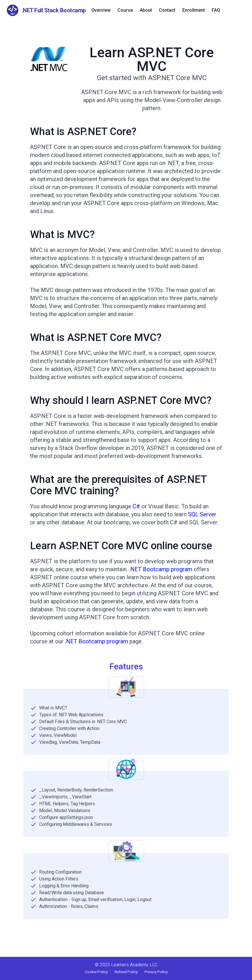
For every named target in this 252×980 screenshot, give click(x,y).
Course (125, 10)
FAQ (216, 10)
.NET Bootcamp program (161, 569)
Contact (167, 10)
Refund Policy (126, 972)
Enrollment (194, 10)
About (146, 10)
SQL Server (202, 514)
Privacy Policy (156, 972)
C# (136, 506)
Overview (101, 10)
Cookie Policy (96, 972)
